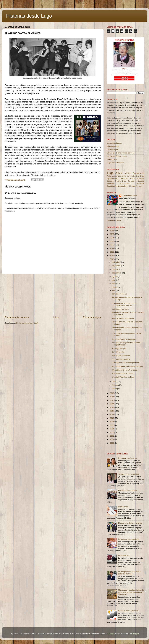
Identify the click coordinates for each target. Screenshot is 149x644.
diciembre (116, 262)
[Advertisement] (53, 295)
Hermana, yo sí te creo (127, 458)
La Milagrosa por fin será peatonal (125, 363)
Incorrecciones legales (121, 359)
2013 (112, 407)
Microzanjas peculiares (121, 356)
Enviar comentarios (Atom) (27, 323)
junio (114, 284)
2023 (112, 241)
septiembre (117, 273)
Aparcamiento (125, 184)
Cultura (119, 173)
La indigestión (124, 555)
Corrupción (132, 181)
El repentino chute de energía (130, 523)
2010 (112, 418)
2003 (112, 432)
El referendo (123, 507)
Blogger (136, 634)
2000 (112, 443)
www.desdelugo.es (115, 143)
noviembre (117, 266)
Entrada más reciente (17, 317)
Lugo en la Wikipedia (115, 163)
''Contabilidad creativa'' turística (124, 370)
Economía (122, 176)
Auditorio (111, 184)
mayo (115, 287)
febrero (115, 385)
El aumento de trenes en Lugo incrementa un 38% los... (124, 304)
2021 (112, 248)
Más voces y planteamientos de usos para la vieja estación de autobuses (131, 592)
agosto (115, 277)
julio (114, 280)
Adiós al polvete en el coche (123, 318)
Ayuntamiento (113, 178)
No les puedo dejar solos (128, 611)
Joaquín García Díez (116, 181)
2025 (112, 234)
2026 (112, 231)
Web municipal (113, 146)
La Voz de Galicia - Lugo (117, 156)
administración (133, 176)
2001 (112, 439)
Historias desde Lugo (29, 16)
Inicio (56, 317)
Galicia (132, 178)
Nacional (141, 178)
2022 (112, 245)
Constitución (112, 186)
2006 (112, 422)
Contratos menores (119, 294)
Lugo (110, 173)
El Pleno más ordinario (127, 490)
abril (114, 291)
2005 (112, 425)
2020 (112, 252)
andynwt (111, 634)
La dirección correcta (120, 309)
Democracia (138, 173)
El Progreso (112, 159)
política (127, 173)
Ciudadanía (133, 186)
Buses (140, 186)
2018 (112, 259)
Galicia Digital (113, 150)
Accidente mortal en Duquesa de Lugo (127, 366)
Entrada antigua (92, 317)
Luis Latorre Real (129, 196)
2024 (112, 238)
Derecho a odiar (118, 352)
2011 (112, 415)
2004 (112, 429)
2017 (112, 393)
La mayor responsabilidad (129, 539)
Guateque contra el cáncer (122, 373)
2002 (112, 436)
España (141, 181)
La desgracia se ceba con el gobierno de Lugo (129, 573)
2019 (112, 255)
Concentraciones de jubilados (124, 339)
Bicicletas (140, 184)
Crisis (142, 176)
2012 (112, 411)
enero (115, 389)
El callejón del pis (119, 349)
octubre (115, 269)
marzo (115, 381)
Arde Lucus (112, 176)
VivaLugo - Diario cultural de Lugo (121, 153)
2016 (112, 397)
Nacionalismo (123, 186)
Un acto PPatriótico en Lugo (123, 377)
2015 (112, 400)
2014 (112, 404)
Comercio (124, 178)
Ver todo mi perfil (114, 221)
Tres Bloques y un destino (129, 474)
